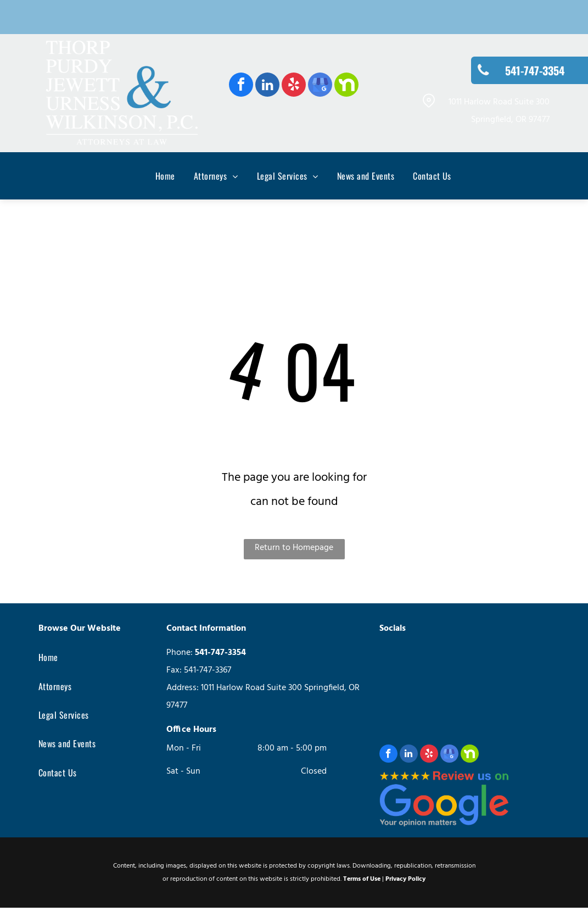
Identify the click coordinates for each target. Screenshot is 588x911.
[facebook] (241, 86)
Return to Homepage (294, 548)
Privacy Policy (405, 879)
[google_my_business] (320, 86)
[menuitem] (156, 176)
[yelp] (294, 86)
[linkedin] (267, 86)
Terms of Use (362, 879)
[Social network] (346, 86)
